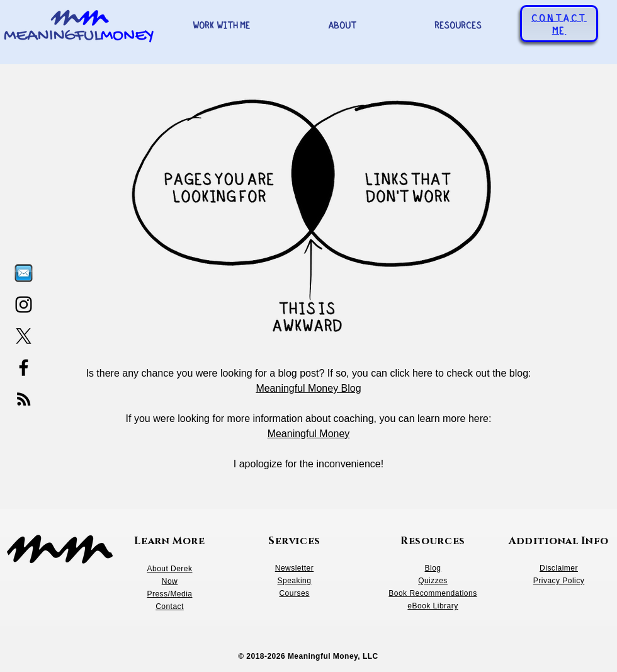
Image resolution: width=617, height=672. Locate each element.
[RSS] (24, 399)
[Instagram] (24, 305)
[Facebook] (24, 367)
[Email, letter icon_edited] (24, 273)
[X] (24, 336)
